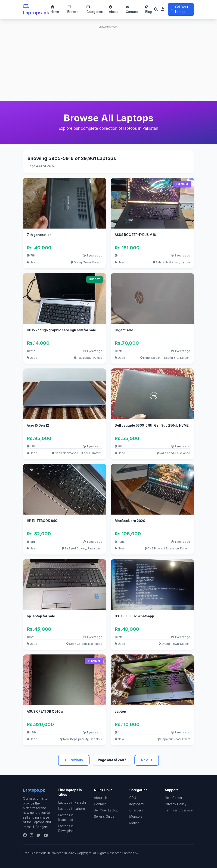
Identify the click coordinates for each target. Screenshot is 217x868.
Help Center (174, 798)
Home (55, 9)
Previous (74, 760)
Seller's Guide (104, 817)
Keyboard (136, 804)
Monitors (136, 817)
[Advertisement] (108, 48)
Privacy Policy (176, 804)
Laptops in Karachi (72, 802)
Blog (149, 9)
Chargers (136, 810)
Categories (95, 9)
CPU (133, 798)
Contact (132, 9)
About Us (101, 798)
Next (147, 760)
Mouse (134, 823)
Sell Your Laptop (180, 9)
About (113, 9)
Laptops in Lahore (72, 809)
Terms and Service (179, 810)
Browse (73, 9)
